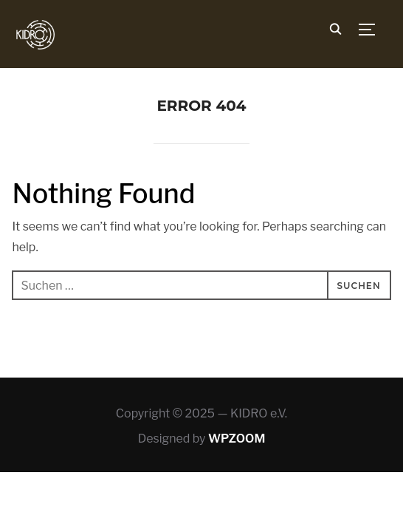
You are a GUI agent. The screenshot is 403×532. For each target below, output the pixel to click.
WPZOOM (237, 439)
